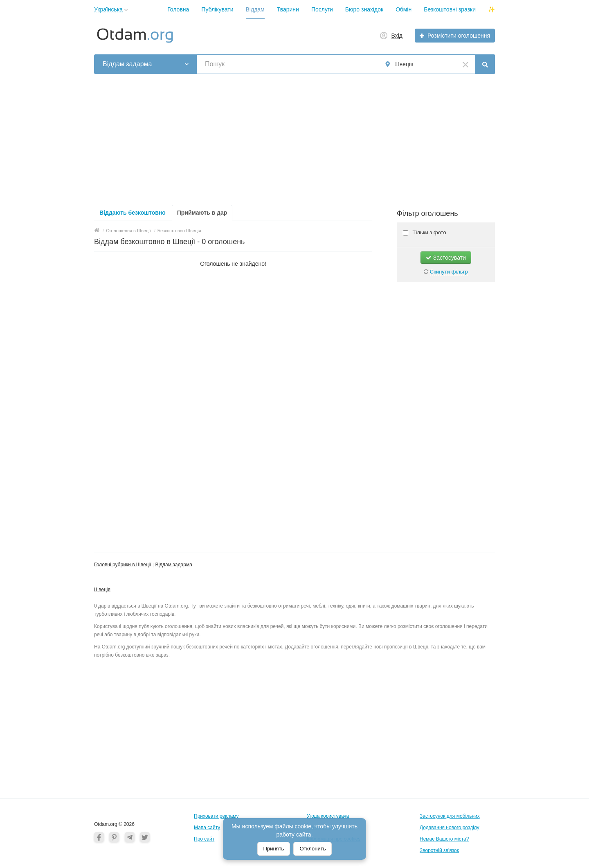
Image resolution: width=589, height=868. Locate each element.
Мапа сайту (207, 828)
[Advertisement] (294, 139)
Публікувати (217, 9)
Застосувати (446, 258)
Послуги (322, 9)
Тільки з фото (429, 232)
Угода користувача (328, 816)
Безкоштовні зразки (450, 9)
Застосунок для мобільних (450, 816)
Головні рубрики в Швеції (123, 565)
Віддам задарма (173, 565)
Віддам (255, 9)
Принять (274, 849)
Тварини (288, 9)
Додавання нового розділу (450, 828)
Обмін (404, 9)
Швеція (102, 590)
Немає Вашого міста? (444, 839)
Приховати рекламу (216, 816)
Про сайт (204, 839)
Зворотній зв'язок (439, 850)
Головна (178, 9)
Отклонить (312, 849)
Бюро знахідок (364, 9)
